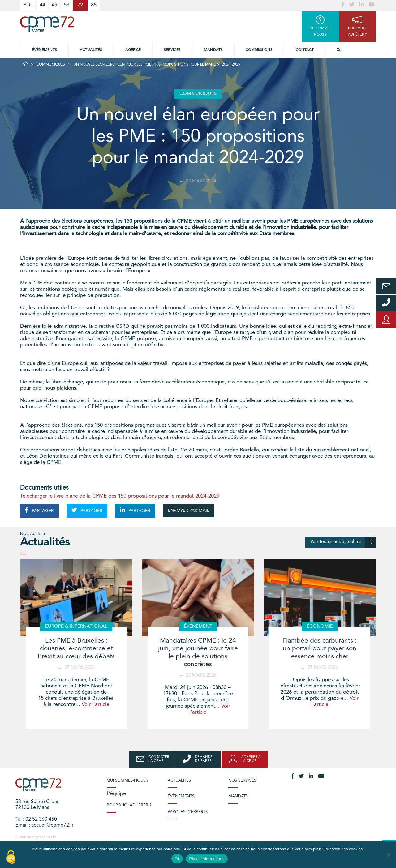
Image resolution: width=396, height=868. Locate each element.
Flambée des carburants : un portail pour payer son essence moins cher (320, 649)
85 (94, 5)
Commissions (259, 50)
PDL (28, 5)
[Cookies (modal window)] (11, 857)
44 (42, 5)
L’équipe (116, 794)
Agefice (133, 50)
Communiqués (51, 65)
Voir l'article (95, 705)
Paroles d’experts (188, 812)
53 (67, 5)
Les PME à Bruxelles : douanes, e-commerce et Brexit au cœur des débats (76, 649)
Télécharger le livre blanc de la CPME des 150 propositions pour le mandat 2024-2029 (120, 496)
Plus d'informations (207, 859)
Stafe (51, 837)
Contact (305, 50)
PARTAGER (39, 510)
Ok (177, 859)
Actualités (91, 50)
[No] (388, 855)
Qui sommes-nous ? (128, 781)
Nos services (242, 781)
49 (54, 5)
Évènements (44, 50)
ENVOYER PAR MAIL (189, 511)
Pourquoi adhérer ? (129, 805)
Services (172, 50)
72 (80, 5)
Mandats (213, 50)
